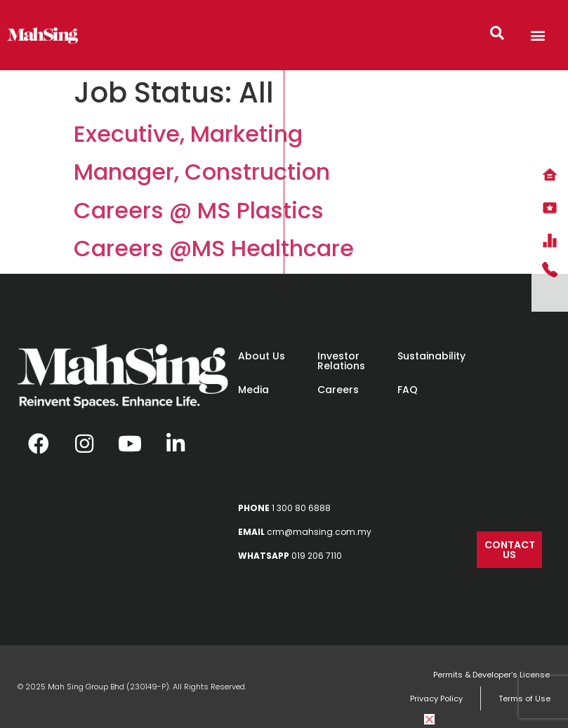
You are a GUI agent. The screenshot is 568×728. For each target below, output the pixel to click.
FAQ (408, 390)
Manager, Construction (202, 172)
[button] (538, 35)
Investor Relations (341, 361)
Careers (338, 390)
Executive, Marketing (188, 134)
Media (253, 390)
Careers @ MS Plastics (199, 210)
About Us (262, 356)
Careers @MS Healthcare (214, 248)
